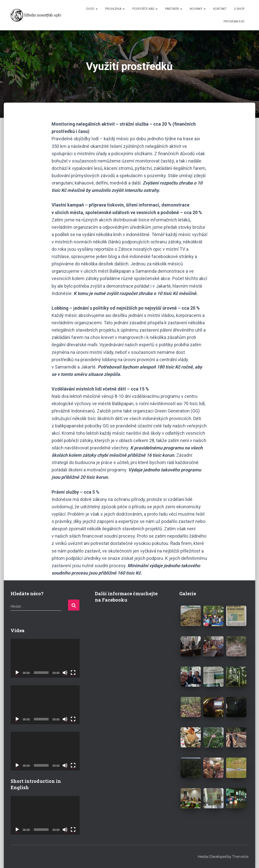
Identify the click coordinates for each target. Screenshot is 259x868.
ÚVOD (92, 9)
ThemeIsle (240, 857)
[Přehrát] (17, 673)
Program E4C (234, 21)
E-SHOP (239, 9)
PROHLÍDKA (115, 9)
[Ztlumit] (65, 673)
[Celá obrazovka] (73, 673)
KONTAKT (220, 9)
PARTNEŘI (174, 9)
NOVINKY (198, 9)
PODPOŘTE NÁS (145, 9)
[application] (45, 658)
